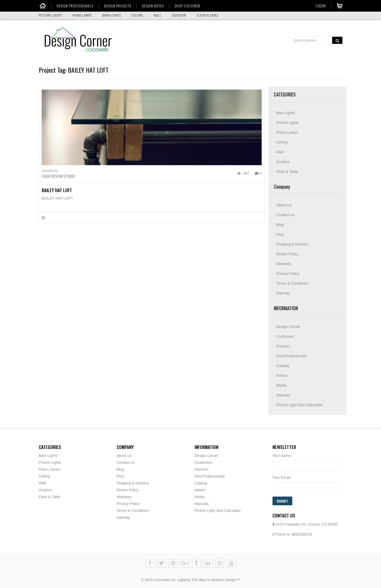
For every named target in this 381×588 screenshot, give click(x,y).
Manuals (283, 395)
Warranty (284, 264)
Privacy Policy (288, 274)
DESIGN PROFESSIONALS (75, 6)
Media (281, 385)
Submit (282, 501)
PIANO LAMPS (82, 15)
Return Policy (287, 254)
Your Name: (282, 456)
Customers (285, 336)
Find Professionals (292, 356)
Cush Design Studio (58, 176)
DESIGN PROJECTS (117, 6)
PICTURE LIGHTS (50, 15)
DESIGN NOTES (153, 6)
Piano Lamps (287, 132)
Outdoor (283, 162)
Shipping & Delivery (293, 244)
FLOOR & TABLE (208, 15)
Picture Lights (288, 123)
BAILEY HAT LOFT (57, 190)
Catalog (283, 366)
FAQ (280, 234)
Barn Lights (286, 113)
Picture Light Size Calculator (300, 405)
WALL (157, 15)
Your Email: (282, 478)
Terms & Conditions (292, 283)
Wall (280, 152)
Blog (280, 225)
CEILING (137, 15)
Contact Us (286, 215)
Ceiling (282, 142)
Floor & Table (287, 172)
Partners (283, 346)
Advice (282, 376)
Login (321, 6)
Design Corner (288, 327)
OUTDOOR (179, 15)
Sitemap (283, 293)
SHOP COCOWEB (187, 6)
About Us (284, 205)
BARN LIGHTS (112, 15)
